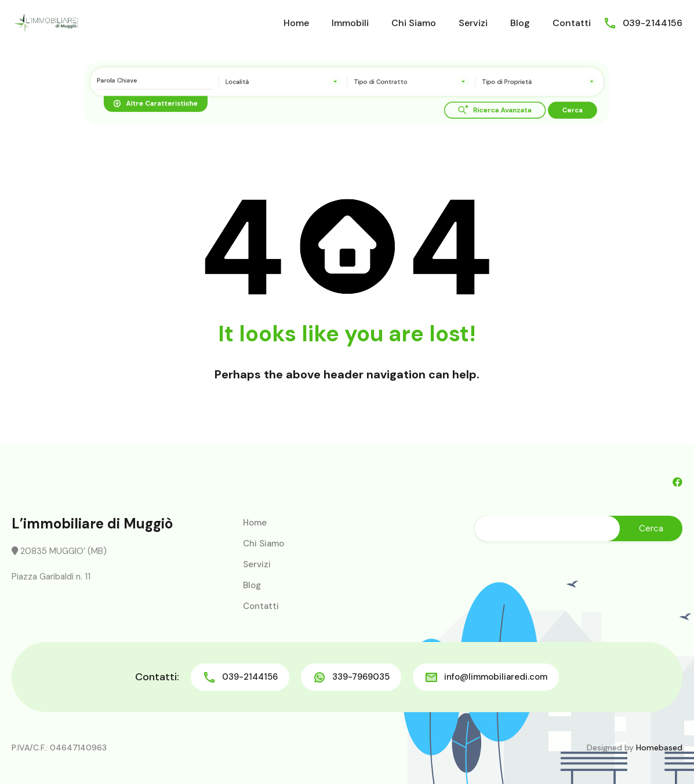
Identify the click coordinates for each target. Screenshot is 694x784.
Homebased (659, 747)
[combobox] (292, 83)
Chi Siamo (414, 23)
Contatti (572, 23)
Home (296, 23)
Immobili (350, 23)
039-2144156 (653, 23)
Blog (520, 23)
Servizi (473, 23)
